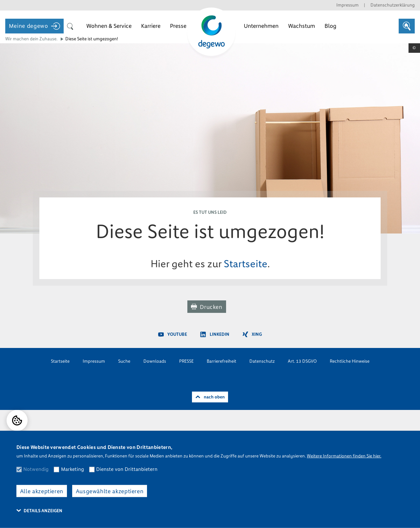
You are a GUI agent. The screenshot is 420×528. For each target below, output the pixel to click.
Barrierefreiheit (221, 361)
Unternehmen (261, 26)
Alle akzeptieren (42, 491)
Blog (330, 26)
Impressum (347, 5)
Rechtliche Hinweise (350, 361)
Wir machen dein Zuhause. (31, 39)
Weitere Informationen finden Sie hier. (344, 456)
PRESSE (186, 361)
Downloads (155, 361)
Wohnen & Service (109, 26)
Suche (124, 361)
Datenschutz (262, 361)
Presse (178, 26)
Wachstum (302, 26)
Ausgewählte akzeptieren (110, 491)
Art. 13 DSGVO (302, 361)
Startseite (246, 264)
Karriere (151, 26)
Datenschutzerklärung (393, 5)
